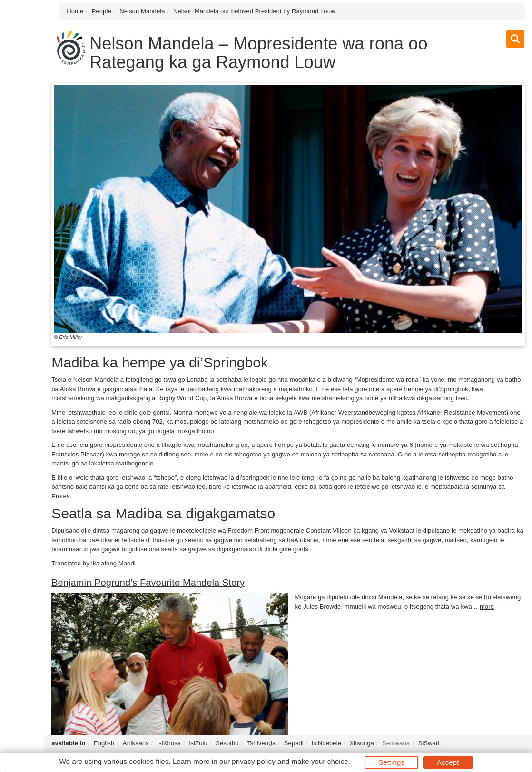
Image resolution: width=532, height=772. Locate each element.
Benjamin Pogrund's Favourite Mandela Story (148, 583)
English (104, 743)
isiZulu (198, 743)
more (487, 607)
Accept (448, 762)
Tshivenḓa (261, 743)
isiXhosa (169, 743)
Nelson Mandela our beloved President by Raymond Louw (254, 11)
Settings (391, 762)
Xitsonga (361, 743)
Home (75, 11)
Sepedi (294, 743)
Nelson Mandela (142, 11)
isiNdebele (326, 743)
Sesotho (227, 743)
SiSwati (429, 743)
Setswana (396, 743)
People (102, 11)
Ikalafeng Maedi (113, 563)
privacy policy (253, 761)
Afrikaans (136, 743)
